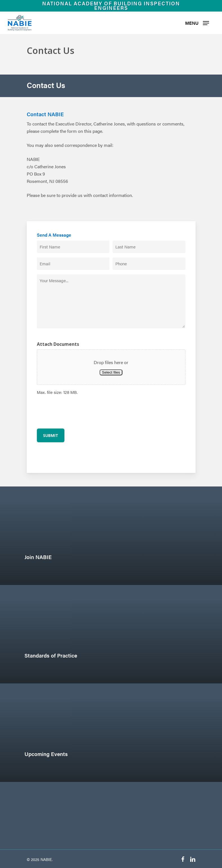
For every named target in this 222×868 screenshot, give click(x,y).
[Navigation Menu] (197, 23)
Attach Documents (58, 344)
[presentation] (80, 411)
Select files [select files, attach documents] (111, 372)
